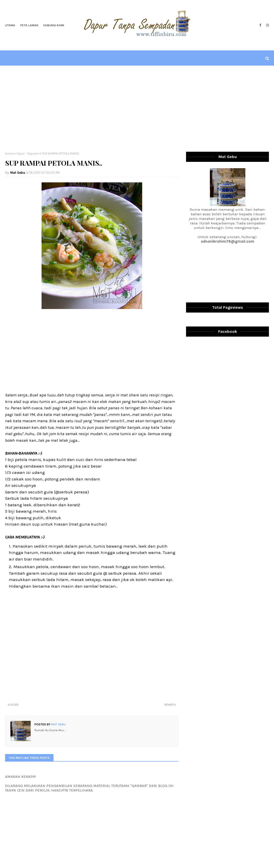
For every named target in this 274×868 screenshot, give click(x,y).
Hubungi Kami (54, 25)
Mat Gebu (18, 173)
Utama (10, 25)
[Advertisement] (137, 109)
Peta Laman (29, 25)
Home (9, 153)
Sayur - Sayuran (28, 153)
